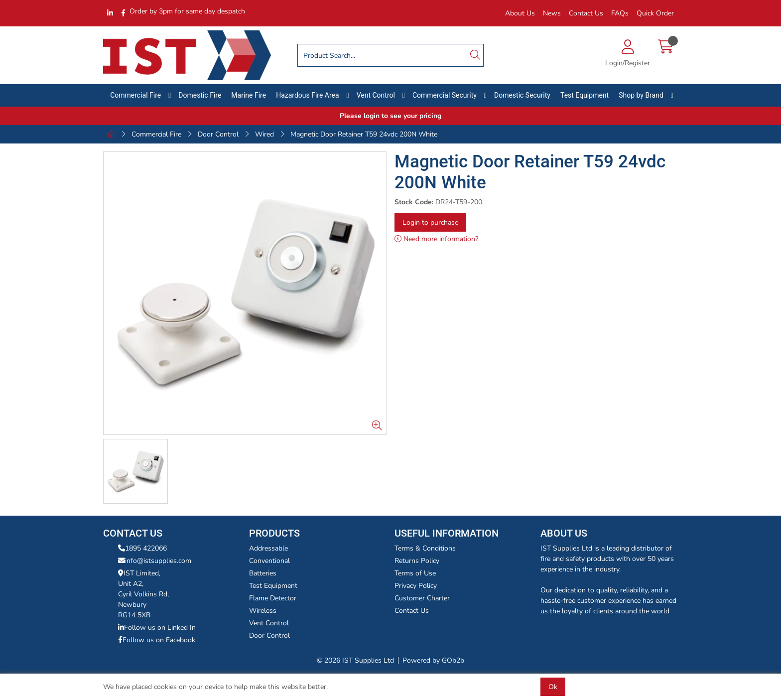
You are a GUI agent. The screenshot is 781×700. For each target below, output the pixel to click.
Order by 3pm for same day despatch (187, 11)
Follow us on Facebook (157, 640)
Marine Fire (249, 95)
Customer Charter (422, 598)
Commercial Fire (135, 95)
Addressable (268, 548)
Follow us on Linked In (157, 628)
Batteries (263, 573)
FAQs (620, 13)
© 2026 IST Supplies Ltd (355, 660)
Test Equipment (585, 95)
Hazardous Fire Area (308, 95)
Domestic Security (522, 95)
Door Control (218, 134)
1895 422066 (142, 548)
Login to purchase (430, 222)
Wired (264, 134)
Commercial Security (445, 95)
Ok (553, 687)
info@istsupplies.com (155, 561)
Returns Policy (417, 561)
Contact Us (586, 13)
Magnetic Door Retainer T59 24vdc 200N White (364, 134)
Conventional (269, 561)
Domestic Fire (200, 95)
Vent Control (376, 95)
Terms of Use (415, 573)
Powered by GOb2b (433, 660)
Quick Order (655, 13)
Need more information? (436, 239)
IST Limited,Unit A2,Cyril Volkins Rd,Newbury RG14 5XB (143, 594)
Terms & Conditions (425, 548)
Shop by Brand (641, 95)
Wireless (263, 611)
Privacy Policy (416, 586)
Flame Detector (273, 598)
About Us (520, 13)
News (552, 13)
